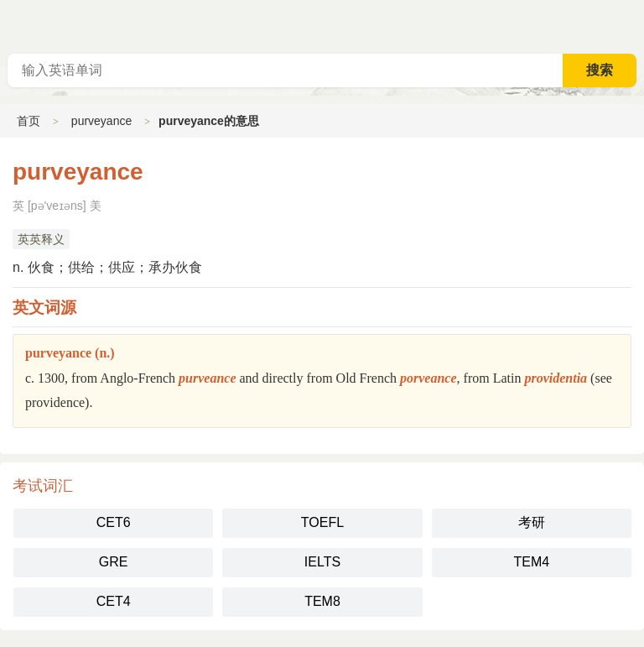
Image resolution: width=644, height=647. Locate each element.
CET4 (114, 601)
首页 (29, 121)
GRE (114, 562)
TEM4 (531, 562)
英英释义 (41, 239)
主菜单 (631, 25)
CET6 (114, 522)
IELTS (322, 562)
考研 (532, 522)
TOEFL (322, 522)
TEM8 (322, 601)
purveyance (101, 121)
